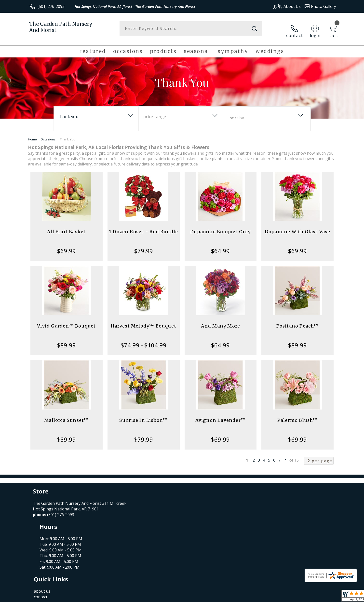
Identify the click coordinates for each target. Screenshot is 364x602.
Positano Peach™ (298, 322)
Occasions (48, 135)
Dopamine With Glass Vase (298, 227)
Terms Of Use (229, 597)
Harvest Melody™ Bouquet (143, 322)
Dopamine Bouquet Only (220, 227)
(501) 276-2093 (51, 6)
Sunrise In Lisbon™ (144, 416)
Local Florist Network (293, 597)
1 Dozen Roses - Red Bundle (143, 227)
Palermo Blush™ (298, 416)
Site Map (323, 597)
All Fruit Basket (66, 227)
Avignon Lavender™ (221, 416)
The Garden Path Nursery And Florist (61, 27)
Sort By (237, 113)
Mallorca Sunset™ (66, 416)
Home (32, 135)
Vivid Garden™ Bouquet (66, 322)
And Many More (221, 322)
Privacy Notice (258, 597)
